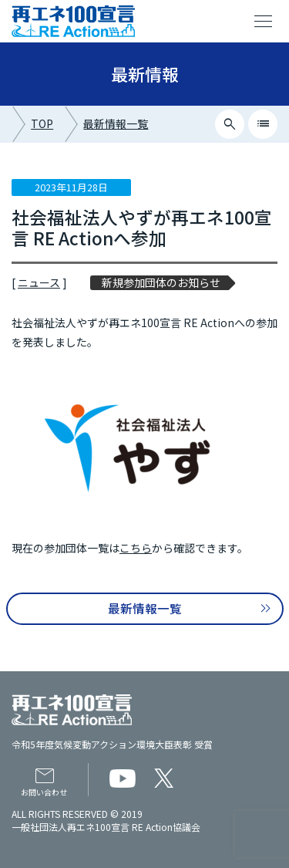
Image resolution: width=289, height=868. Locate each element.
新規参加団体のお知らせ (161, 283)
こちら (136, 548)
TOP (42, 123)
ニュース (39, 282)
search (230, 124)
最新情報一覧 (116, 123)
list (263, 124)
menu (264, 22)
